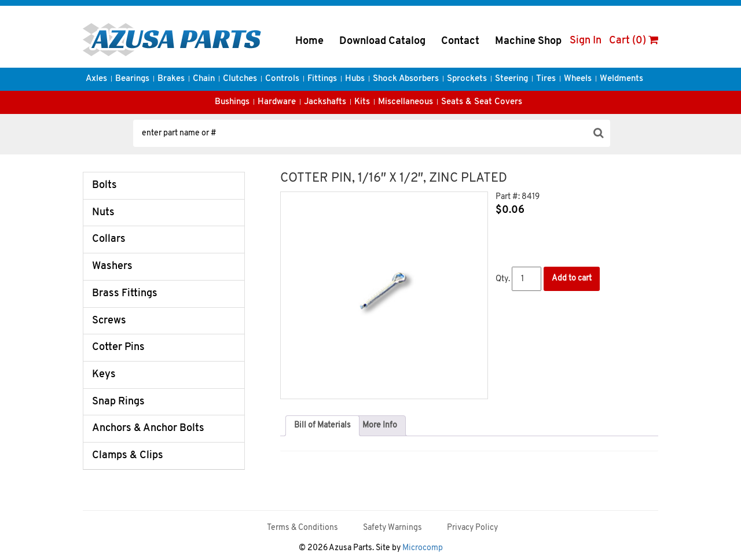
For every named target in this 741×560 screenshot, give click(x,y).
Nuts (103, 213)
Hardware (277, 102)
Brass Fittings (125, 294)
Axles (96, 79)
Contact (460, 41)
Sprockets (467, 79)
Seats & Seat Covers (482, 102)
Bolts (104, 185)
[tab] (322, 426)
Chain (204, 79)
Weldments (621, 79)
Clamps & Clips (128, 456)
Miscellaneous (406, 102)
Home (309, 41)
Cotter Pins (118, 347)
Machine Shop (528, 41)
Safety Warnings (392, 528)
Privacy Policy (472, 528)
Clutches (240, 79)
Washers (112, 266)
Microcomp (423, 548)
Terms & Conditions (302, 528)
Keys (104, 375)
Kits (362, 102)
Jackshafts (325, 102)
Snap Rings (118, 402)
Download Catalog (382, 41)
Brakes (171, 79)
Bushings (232, 102)
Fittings (322, 79)
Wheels (578, 79)
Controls (282, 79)
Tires (546, 79)
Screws (109, 321)
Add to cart (572, 279)
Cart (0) (634, 41)
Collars (109, 239)
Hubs (355, 79)
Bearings (132, 79)
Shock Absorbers (406, 79)
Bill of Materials (322, 425)
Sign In (586, 41)
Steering (511, 79)
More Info (380, 425)
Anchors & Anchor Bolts (148, 428)
